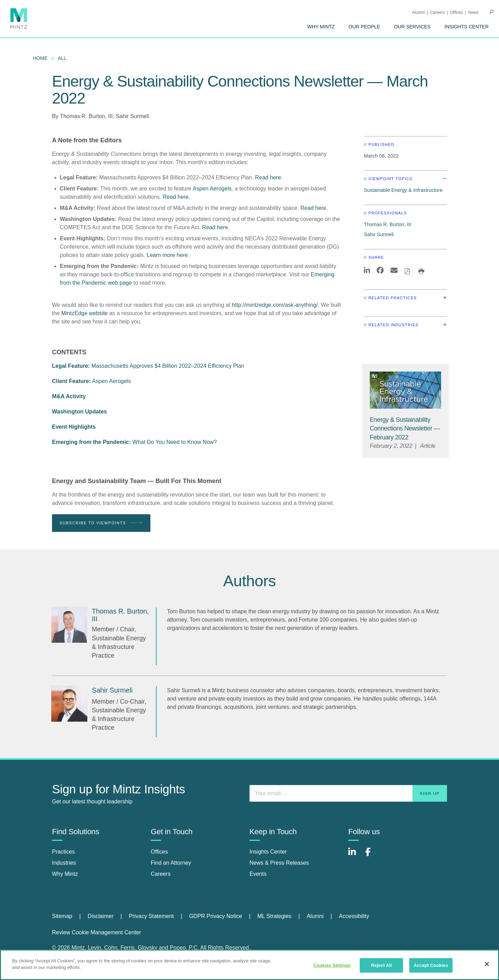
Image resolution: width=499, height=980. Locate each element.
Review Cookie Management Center (97, 932)
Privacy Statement (151, 916)
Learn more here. (168, 255)
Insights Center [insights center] (268, 852)
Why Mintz (321, 27)
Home (40, 58)
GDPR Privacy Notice (216, 916)
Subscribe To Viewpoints (101, 523)
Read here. (269, 177)
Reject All (382, 965)
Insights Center (466, 27)
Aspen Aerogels (212, 189)
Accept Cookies (431, 965)
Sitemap (62, 916)
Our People (364, 27)
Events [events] (258, 874)
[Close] (487, 964)
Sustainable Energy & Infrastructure (403, 190)
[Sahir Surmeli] (69, 704)
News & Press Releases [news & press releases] (279, 863)
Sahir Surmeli (132, 116)
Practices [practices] (63, 852)
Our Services (412, 27)
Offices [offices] (159, 852)
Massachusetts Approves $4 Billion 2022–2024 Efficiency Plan (148, 366)
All (62, 58)
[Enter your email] (348, 793)
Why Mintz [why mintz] (65, 874)
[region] (249, 965)
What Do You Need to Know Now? (134, 442)
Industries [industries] (64, 863)
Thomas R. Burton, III (86, 116)
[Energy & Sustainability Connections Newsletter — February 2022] (405, 428)
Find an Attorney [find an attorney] (171, 863)
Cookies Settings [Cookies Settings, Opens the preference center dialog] (332, 965)
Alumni (418, 12)
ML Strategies (274, 916)
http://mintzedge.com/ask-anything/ (275, 305)
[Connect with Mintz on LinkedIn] (355, 856)
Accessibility (354, 916)
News (473, 12)
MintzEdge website (85, 313)
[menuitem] (321, 27)
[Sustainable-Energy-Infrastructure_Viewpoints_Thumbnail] (405, 390)
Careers (437, 12)
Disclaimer (101, 916)
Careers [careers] (161, 874)
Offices (457, 12)
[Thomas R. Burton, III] (69, 625)
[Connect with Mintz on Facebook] (372, 856)
